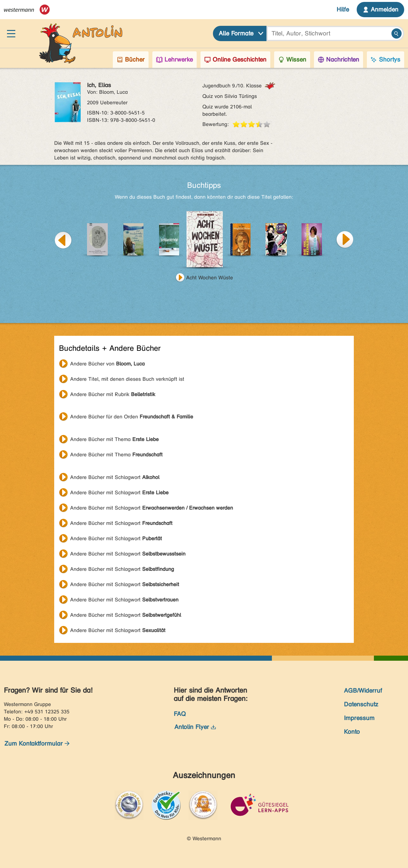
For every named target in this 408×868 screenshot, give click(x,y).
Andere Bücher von (107, 364)
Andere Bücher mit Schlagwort (115, 477)
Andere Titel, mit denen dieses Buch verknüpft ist (127, 379)
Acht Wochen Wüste (210, 278)
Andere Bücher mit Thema (114, 439)
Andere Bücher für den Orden (132, 417)
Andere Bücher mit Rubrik (113, 394)
